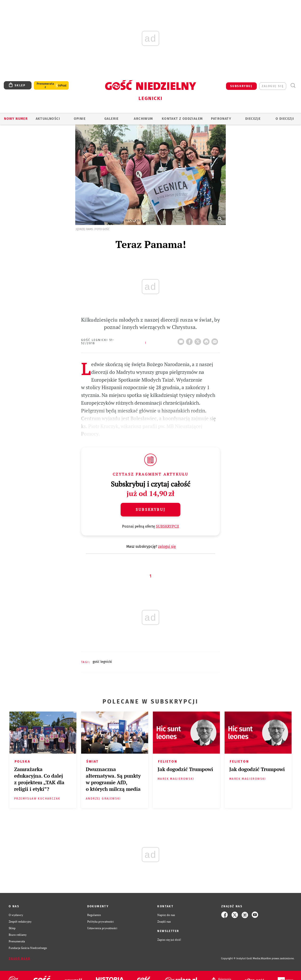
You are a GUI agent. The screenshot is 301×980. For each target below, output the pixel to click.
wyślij (216, 340)
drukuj (207, 340)
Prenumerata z (45, 85)
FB (190, 340)
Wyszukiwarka (293, 86)
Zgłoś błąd (20, 959)
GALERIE (112, 119)
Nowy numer (16, 119)
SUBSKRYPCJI (168, 526)
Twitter (199, 340)
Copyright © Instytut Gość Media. (241, 958)
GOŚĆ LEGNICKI (102, 662)
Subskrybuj (150, 509)
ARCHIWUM (143, 119)
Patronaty (221, 119)
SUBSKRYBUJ (241, 86)
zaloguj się (273, 86)
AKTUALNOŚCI (48, 119)
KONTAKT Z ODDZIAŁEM (182, 119)
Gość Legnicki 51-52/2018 (98, 342)
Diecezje (253, 119)
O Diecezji (285, 119)
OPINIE (80, 119)
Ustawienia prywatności (102, 928)
